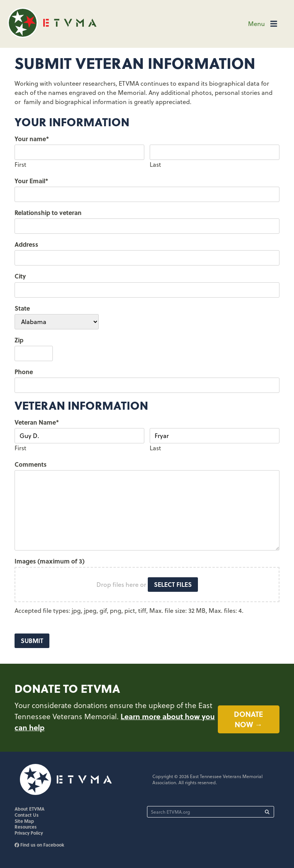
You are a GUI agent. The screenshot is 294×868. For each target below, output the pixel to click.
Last (155, 164)
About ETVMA (29, 809)
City (20, 276)
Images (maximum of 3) (50, 561)
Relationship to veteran (48, 213)
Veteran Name (37, 422)
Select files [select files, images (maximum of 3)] (173, 584)
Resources (26, 827)
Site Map (24, 822)
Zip (19, 340)
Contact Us (27, 816)
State (22, 308)
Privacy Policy (29, 834)
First (20, 164)
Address (26, 244)
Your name (32, 139)
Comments (31, 464)
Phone (24, 372)
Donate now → (248, 719)
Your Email (31, 181)
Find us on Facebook (39, 845)
